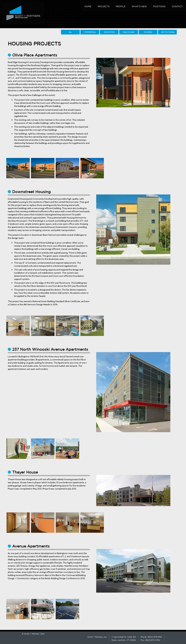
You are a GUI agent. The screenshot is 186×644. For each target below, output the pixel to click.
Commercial (90, 32)
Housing (148, 32)
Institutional (168, 32)
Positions (159, 6)
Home (88, 6)
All (70, 32)
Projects (104, 6)
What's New (139, 6)
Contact (177, 6)
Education (109, 32)
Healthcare (129, 32)
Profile (121, 6)
